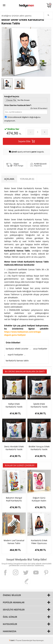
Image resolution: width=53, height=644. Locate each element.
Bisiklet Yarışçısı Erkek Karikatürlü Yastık (39, 448)
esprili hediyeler (15, 355)
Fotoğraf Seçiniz (12, 96)
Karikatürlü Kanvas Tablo (17, 251)
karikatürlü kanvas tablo (17, 361)
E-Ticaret (18, 640)
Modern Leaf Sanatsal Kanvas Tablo (14, 542)
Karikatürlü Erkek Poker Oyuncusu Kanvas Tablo (39, 542)
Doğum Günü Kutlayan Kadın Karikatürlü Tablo (39, 499)
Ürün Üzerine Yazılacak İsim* (18, 105)
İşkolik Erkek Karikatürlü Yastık (39, 405)
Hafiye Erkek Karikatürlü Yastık (14, 405)
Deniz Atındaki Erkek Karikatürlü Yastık (14, 448)
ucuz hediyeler (40, 349)
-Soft (12, 640)
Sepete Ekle (26, 141)
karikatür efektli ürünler (17, 349)
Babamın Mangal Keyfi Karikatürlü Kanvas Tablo (14, 499)
